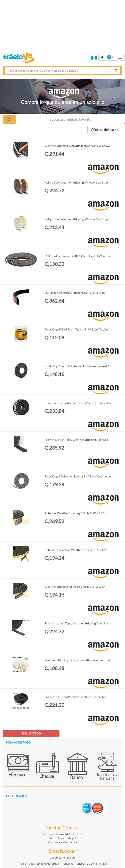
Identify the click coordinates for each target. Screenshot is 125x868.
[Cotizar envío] (116, 70)
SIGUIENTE (31, 733)
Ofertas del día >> (105, 130)
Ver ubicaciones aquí (62, 857)
